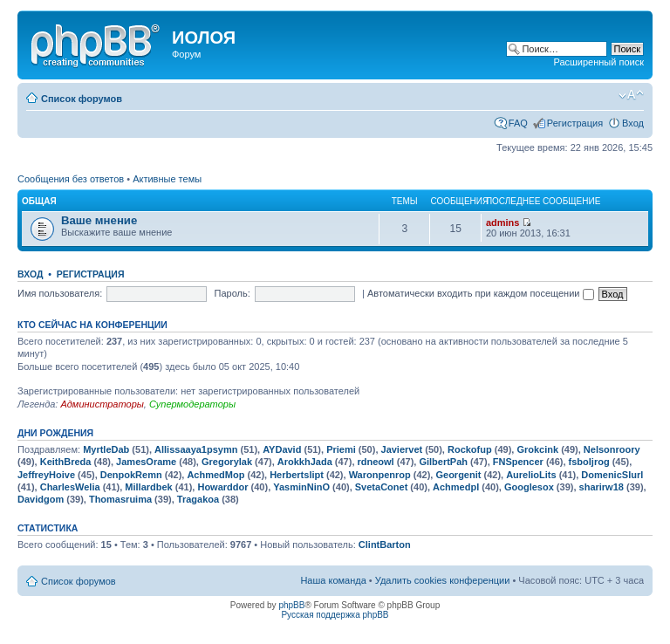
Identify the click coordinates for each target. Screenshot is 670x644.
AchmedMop (215, 475)
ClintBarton (385, 545)
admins (503, 223)
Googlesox (529, 487)
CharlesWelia (70, 487)
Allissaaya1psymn (196, 449)
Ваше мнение (99, 220)
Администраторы (102, 404)
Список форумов (82, 99)
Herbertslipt (297, 475)
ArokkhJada (305, 462)
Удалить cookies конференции (443, 580)
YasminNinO (301, 487)
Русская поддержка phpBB (335, 615)
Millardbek (148, 487)
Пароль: (232, 293)
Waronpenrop (380, 475)
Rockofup (470, 449)
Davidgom (41, 499)
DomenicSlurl (612, 475)
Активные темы (167, 179)
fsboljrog (589, 462)
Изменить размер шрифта (631, 95)
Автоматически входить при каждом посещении (481, 293)
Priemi (341, 449)
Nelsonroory (612, 449)
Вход (633, 123)
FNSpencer (518, 462)
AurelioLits (531, 475)
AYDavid (282, 449)
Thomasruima (120, 499)
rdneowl (376, 462)
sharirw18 (602, 487)
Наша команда (333, 580)
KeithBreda (66, 462)
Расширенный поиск (598, 62)
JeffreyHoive (46, 475)
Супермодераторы (192, 404)
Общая (39, 201)
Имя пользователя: (60, 293)
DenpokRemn (131, 475)
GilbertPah (443, 462)
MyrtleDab (106, 449)
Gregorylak (227, 462)
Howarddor (222, 487)
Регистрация (575, 123)
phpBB (291, 605)
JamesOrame (146, 462)
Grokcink (537, 449)
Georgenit (458, 475)
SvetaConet (382, 487)
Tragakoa (198, 499)
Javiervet (402, 449)
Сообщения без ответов (71, 179)
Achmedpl (456, 487)
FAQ (518, 123)
